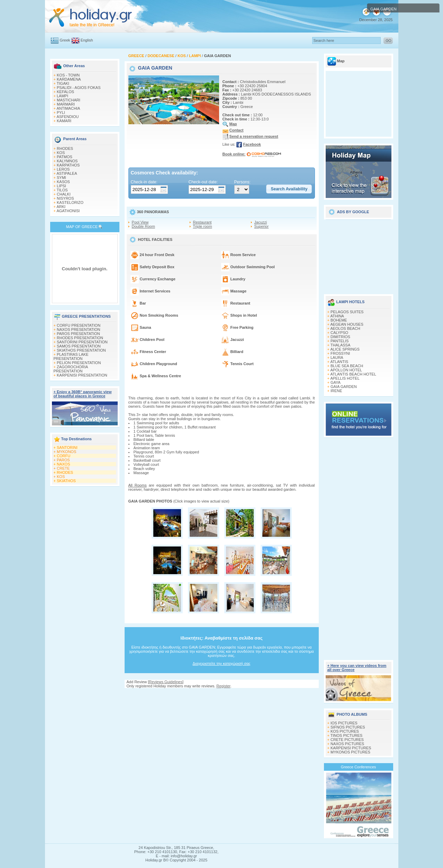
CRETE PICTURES (347, 740)
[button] (289, 189)
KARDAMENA (69, 79)
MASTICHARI (69, 100)
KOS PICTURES (345, 731)
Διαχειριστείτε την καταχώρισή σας (221, 663)
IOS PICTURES (344, 723)
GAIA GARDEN (344, 387)
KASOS (63, 182)
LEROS (63, 169)
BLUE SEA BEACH (347, 366)
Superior (262, 226)
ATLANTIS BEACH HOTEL (353, 374)
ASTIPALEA (67, 173)
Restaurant (202, 222)
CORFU (64, 456)
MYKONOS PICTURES (350, 752)
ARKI (61, 207)
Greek (65, 40)
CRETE (63, 468)
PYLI (61, 112)
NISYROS (65, 198)
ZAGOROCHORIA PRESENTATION (71, 369)
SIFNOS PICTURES (348, 727)
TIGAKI (63, 83)
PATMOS (65, 157)
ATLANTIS (339, 362)
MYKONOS (66, 452)
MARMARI (66, 104)
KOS (61, 153)
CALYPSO (339, 333)
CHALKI (64, 194)
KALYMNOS (67, 161)
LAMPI (62, 96)
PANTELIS (340, 341)
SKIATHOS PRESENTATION (81, 350)
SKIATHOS (66, 481)
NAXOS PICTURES (347, 744)
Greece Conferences (359, 767)
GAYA (336, 382)
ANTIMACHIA (68, 108)
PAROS (63, 460)
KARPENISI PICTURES (351, 748)
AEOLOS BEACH (345, 328)
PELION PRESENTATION (79, 363)
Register (223, 686)
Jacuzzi (261, 222)
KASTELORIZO (70, 202)
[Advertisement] (221, 695)
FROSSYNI (340, 353)
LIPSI (61, 186)
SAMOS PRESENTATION (79, 346)
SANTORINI (67, 447)
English (87, 40)
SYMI (61, 178)
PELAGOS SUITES (347, 312)
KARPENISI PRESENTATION (82, 375)
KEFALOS (65, 92)
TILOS (62, 190)
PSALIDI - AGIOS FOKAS (79, 88)
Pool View (140, 222)
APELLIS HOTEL (345, 378)
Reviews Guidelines (166, 682)
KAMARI (64, 121)
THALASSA (340, 345)
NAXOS (64, 464)
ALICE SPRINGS (345, 349)
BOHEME (339, 320)
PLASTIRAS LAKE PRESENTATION (71, 356)
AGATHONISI (68, 211)
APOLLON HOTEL (346, 370)
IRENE (336, 391)
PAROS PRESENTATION (78, 334)
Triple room (202, 226)
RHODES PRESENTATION (80, 338)
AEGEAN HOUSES (347, 324)
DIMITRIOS (340, 337)
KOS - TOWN (68, 75)
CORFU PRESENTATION (79, 325)
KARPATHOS (68, 165)
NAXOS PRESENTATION (79, 329)
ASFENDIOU (67, 117)
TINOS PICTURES (346, 735)
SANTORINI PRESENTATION (82, 342)
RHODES (65, 148)
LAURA (337, 358)
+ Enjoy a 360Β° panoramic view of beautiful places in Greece (83, 394)
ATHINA (337, 316)
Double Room (143, 226)
